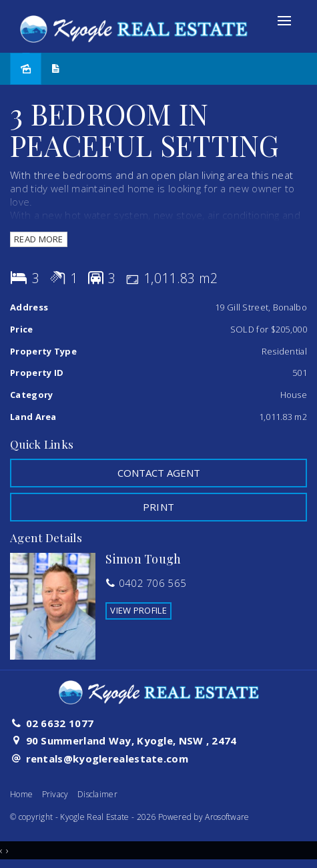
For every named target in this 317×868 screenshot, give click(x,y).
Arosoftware (227, 817)
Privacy (55, 794)
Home (21, 794)
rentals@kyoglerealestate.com (107, 758)
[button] (158, 507)
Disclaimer (97, 794)
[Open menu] (284, 21)
